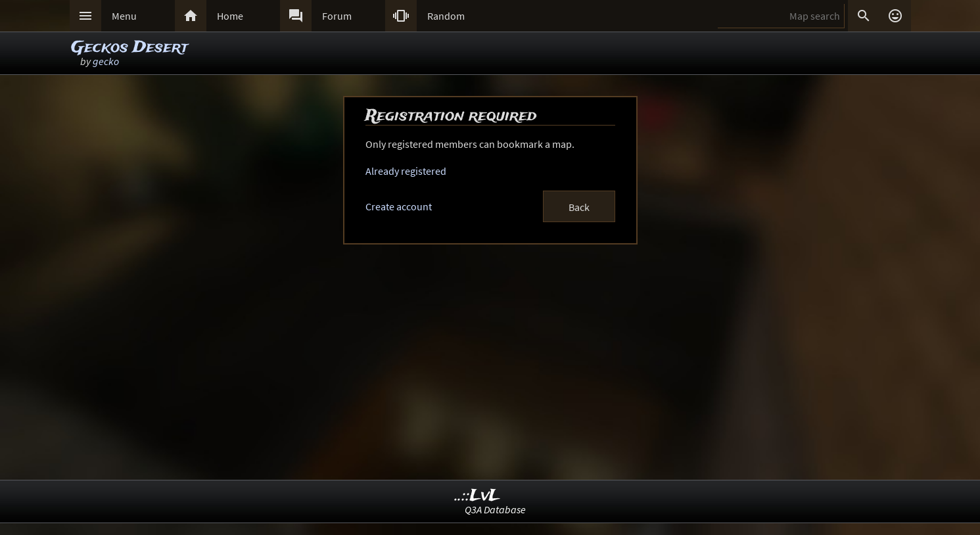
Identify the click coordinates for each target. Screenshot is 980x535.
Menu (124, 16)
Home (230, 16)
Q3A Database (495, 509)
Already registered (406, 171)
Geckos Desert (129, 48)
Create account (399, 206)
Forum (337, 16)
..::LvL (478, 496)
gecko (106, 61)
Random (446, 16)
